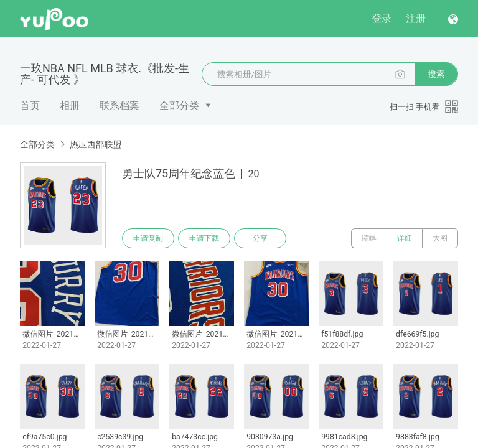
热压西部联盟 (95, 144)
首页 (30, 105)
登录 (382, 18)
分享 (260, 238)
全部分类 (179, 105)
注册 (416, 18)
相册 (70, 105)
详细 (405, 238)
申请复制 (148, 238)
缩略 (369, 238)
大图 (440, 238)
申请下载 (204, 238)
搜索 (436, 74)
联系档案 (119, 105)
